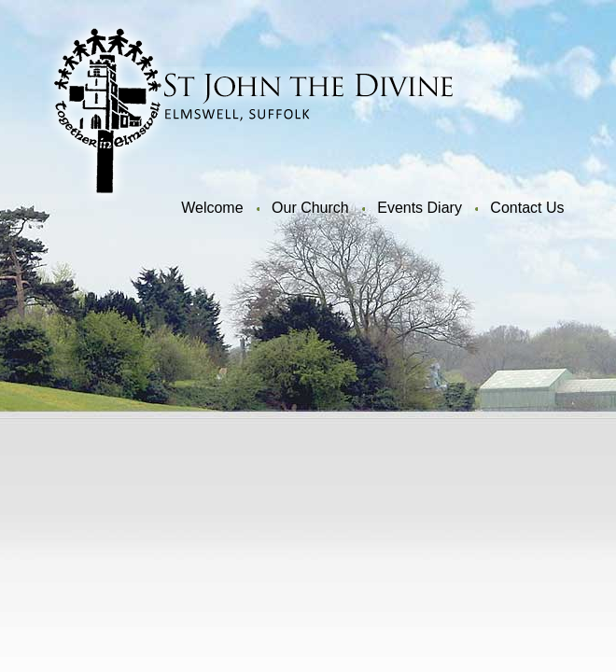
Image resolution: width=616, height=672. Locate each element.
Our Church (310, 208)
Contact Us (527, 208)
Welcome (212, 208)
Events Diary (420, 208)
